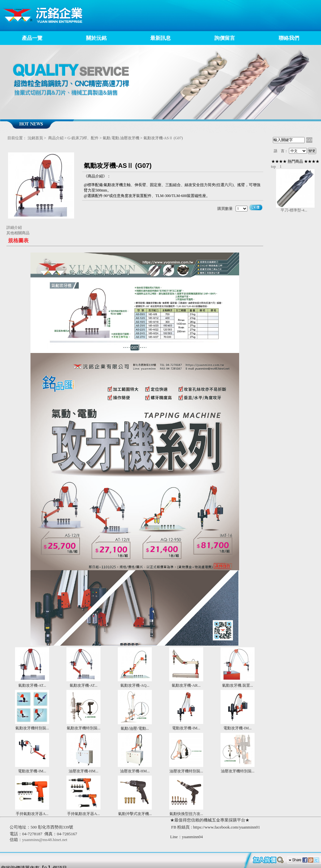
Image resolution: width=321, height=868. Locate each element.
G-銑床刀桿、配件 (83, 138)
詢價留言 (225, 38)
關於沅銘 (96, 38)
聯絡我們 (289, 38)
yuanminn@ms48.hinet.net (45, 840)
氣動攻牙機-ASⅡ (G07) (163, 138)
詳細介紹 (14, 228)
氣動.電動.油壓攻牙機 (121, 138)
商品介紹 (56, 138)
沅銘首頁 (35, 138)
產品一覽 (32, 38)
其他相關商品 (18, 233)
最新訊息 (160, 38)
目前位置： (17, 138)
